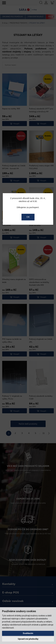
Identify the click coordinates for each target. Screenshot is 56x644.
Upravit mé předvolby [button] (28, 639)
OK (28, 217)
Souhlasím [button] (28, 633)
